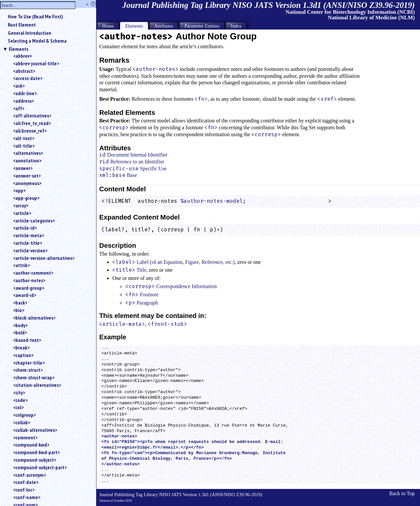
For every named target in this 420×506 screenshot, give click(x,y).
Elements (19, 49)
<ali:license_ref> (30, 131)
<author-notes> (29, 280)
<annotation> (27, 160)
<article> (22, 213)
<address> (23, 101)
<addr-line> (25, 93)
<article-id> (25, 228)
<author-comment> (33, 273)
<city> (19, 392)
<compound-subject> (35, 460)
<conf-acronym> (30, 475)
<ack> (19, 86)
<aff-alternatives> (32, 116)
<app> (19, 190)
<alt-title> (24, 146)
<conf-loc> (24, 490)
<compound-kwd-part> (36, 452)
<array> (21, 205)
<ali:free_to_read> (32, 123)
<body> (20, 325)
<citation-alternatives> (37, 385)
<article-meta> (29, 235)
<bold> (20, 332)
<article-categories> (34, 221)
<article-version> (30, 250)
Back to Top (402, 493)
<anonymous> (27, 183)
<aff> (19, 108)
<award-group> (29, 288)
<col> (18, 407)
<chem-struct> (28, 370)
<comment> (25, 437)
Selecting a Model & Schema (37, 41)
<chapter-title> (29, 363)
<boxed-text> (27, 340)
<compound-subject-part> (40, 467)
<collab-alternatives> (35, 430)
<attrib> (21, 265)
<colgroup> (24, 415)
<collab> (22, 422)
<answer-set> (27, 176)
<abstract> (24, 71)
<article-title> (28, 243)
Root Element (22, 25)
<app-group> (26, 198)
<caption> (23, 355)
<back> (20, 303)
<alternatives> (28, 153)
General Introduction (30, 33)
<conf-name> (27, 497)
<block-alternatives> (34, 318)
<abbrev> (22, 56)
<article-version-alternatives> (44, 258)
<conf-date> (26, 482)
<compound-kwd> (31, 445)
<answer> (23, 168)
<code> (20, 400)
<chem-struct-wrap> (34, 377)
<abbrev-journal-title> (36, 63)
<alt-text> (24, 138)
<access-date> (28, 78)
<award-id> (25, 295)
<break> (21, 348)
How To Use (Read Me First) (35, 16)
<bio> (19, 310)
